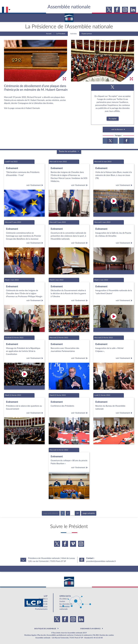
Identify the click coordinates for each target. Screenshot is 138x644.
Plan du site (42, 635)
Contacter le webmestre (83, 635)
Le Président (61, 34)
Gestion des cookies (107, 635)
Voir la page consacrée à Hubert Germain (22, 108)
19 (77, 513)
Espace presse (87, 34)
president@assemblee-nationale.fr (101, 561)
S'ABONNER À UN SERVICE (90, 629)
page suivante (89, 513)
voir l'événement (35, 185)
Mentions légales (30, 635)
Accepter (113, 119)
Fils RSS (96, 635)
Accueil (49, 34)
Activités (74, 34)
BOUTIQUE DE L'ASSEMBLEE (45, 629)
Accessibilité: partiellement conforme (60, 635)
